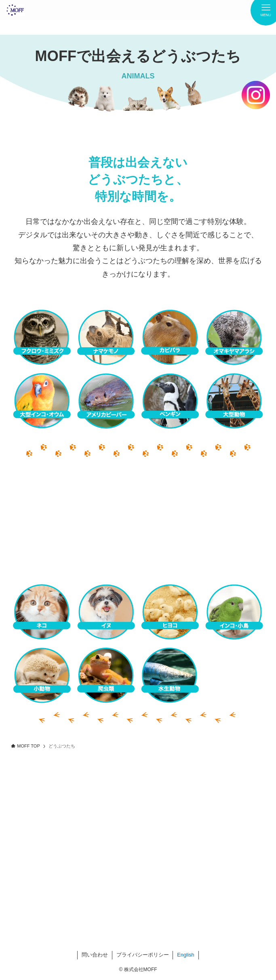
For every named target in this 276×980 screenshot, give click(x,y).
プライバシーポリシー (143, 955)
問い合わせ (95, 955)
